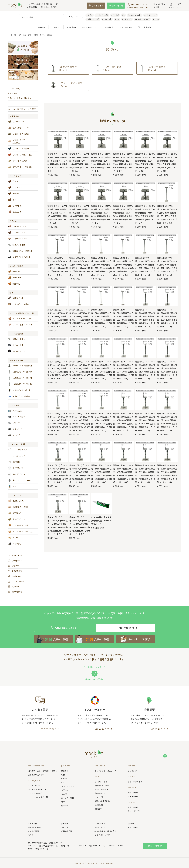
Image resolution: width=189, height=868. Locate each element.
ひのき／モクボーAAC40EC (17, 141)
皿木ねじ (14, 462)
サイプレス (15, 206)
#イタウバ (115, 15)
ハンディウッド (16, 233)
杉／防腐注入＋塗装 (18, 149)
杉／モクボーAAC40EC (19, 128)
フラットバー (16, 429)
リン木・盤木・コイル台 (20, 325)
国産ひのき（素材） (18, 507)
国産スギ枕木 (16, 298)
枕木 (11, 293)
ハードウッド (15, 176)
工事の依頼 (71, 27)
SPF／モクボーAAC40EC (20, 167)
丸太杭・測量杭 (16, 266)
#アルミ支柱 (107, 19)
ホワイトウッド (16, 519)
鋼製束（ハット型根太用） (21, 251)
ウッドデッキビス (17, 450)
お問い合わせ (15, 592)
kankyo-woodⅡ (17, 226)
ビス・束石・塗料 (25, 35)
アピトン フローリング (19, 319)
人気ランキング (14, 93)
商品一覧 (42, 27)
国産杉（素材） (16, 501)
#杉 (123, 15)
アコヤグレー (16, 544)
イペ (12, 200)
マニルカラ (15, 212)
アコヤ (13, 538)
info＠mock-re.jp (41, 849)
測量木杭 (14, 284)
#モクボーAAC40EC (142, 19)
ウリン (13, 181)
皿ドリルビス (16, 468)
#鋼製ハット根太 (93, 19)
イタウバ (14, 194)
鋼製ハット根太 (16, 245)
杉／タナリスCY (17, 122)
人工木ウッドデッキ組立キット (20, 98)
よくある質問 (15, 571)
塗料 (12, 486)
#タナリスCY (127, 19)
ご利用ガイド (15, 561)
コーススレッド (16, 456)
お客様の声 (109, 27)
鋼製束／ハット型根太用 (20, 366)
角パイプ (14, 435)
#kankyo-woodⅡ (135, 15)
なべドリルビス (16, 474)
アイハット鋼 (15, 345)
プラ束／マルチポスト (19, 390)
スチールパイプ (16, 417)
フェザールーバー (17, 239)
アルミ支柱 (15, 411)
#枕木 (117, 19)
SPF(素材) (14, 513)
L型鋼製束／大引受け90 (20, 372)
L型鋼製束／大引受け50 (20, 384)
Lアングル (14, 423)
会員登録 (13, 587)
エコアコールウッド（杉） (21, 532)
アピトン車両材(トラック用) (22, 313)
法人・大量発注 (145, 27)
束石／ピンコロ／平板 (19, 480)
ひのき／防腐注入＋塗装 (20, 155)
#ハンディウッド (151, 15)
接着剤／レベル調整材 (19, 396)
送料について (15, 555)
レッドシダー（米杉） (19, 525)
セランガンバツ (16, 187)
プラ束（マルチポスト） (20, 257)
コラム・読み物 (16, 581)
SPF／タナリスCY (17, 161)
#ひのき (156, 19)
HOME (13, 35)
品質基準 (13, 566)
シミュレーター (126, 27)
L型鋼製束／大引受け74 (20, 378)
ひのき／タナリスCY (18, 134)
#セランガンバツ (102, 15)
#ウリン (90, 15)
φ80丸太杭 (14, 278)
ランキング (56, 27)
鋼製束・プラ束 (39, 35)
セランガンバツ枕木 (18, 304)
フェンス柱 (14, 405)
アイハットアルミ (17, 351)
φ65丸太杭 (14, 271)
